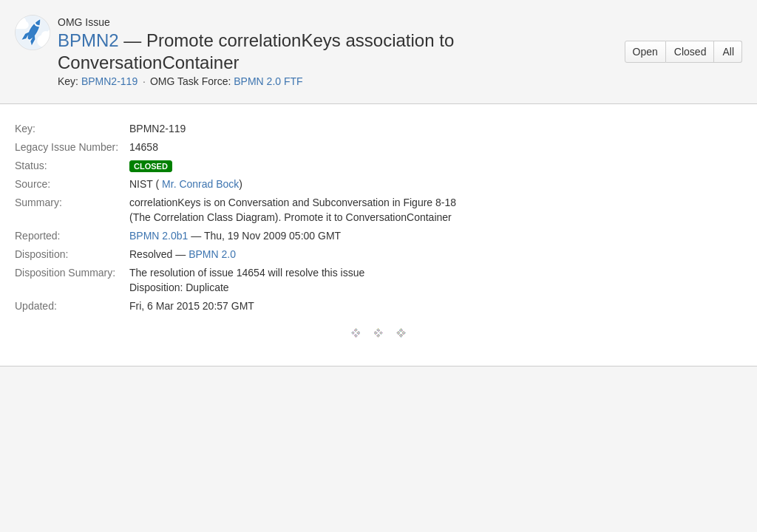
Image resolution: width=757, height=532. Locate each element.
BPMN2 (88, 40)
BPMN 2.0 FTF (268, 81)
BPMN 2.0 (212, 254)
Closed (690, 52)
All (728, 52)
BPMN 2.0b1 (159, 236)
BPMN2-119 (109, 81)
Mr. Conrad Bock (200, 184)
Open (645, 52)
